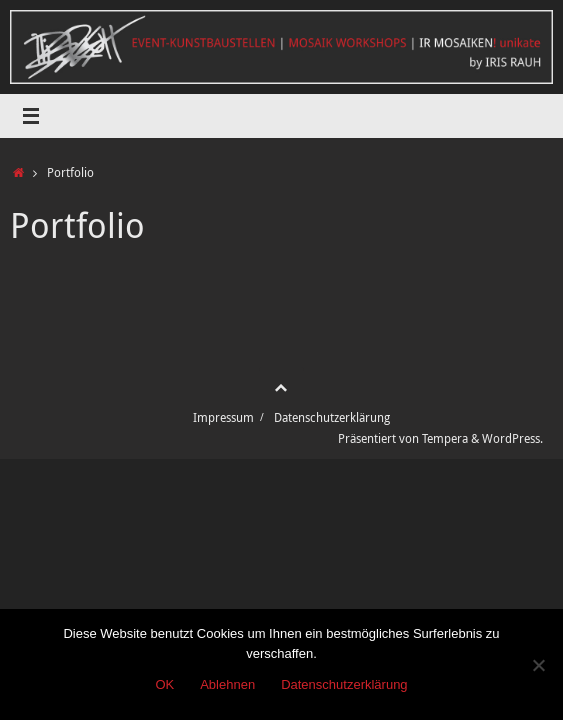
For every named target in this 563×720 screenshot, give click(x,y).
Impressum (223, 417)
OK (164, 684)
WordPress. (512, 438)
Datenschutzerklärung (332, 417)
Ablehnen (227, 684)
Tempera (445, 438)
